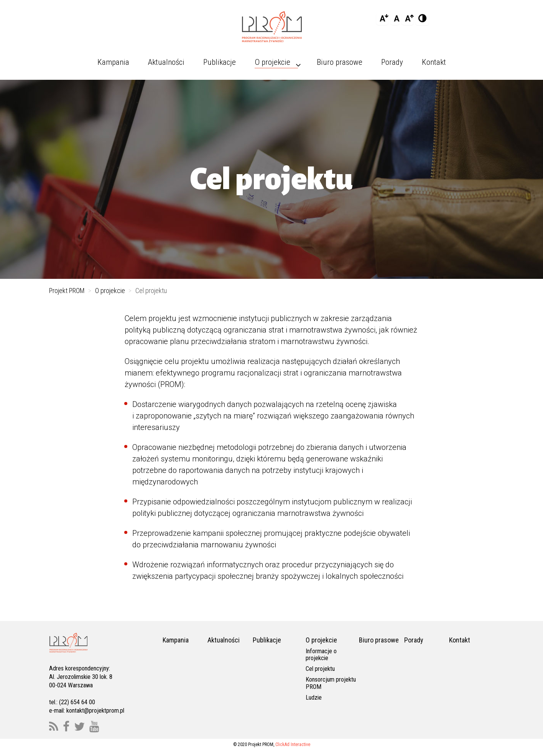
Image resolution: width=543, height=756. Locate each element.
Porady (414, 640)
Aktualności (224, 640)
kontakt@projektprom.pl (95, 711)
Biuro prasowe (379, 640)
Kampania (176, 640)
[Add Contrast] (422, 19)
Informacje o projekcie (321, 655)
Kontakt (460, 640)
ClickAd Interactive (293, 744)
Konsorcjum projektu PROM (331, 683)
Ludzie (314, 698)
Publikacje (267, 640)
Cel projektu (320, 669)
